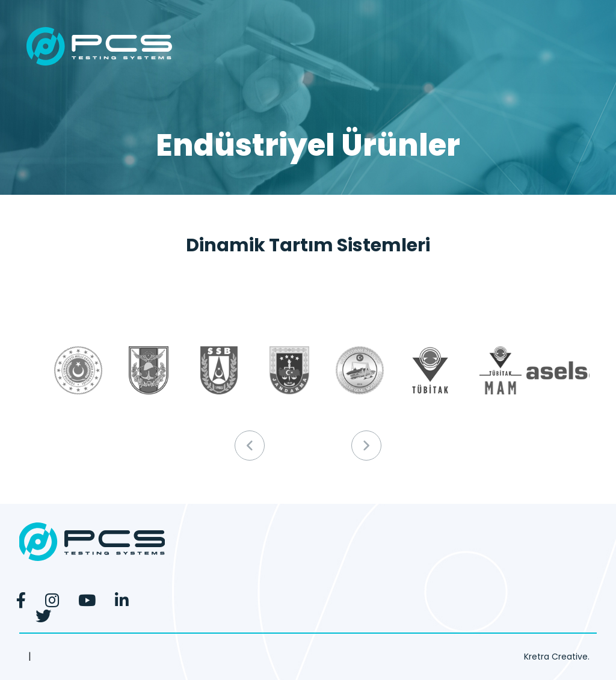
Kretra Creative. (557, 657)
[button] (366, 446)
